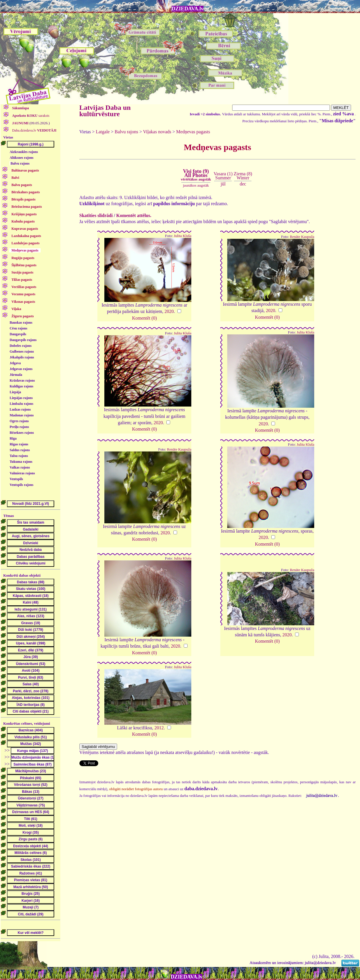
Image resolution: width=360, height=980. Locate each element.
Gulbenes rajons (22, 351)
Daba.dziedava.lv (34, 130)
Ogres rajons (19, 421)
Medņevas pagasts (193, 132)
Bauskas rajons (21, 323)
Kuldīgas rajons (21, 386)
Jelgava (15, 363)
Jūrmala (16, 375)
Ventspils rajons (21, 485)
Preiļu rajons (19, 427)
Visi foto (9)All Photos (196, 175)
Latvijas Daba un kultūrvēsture (105, 111)
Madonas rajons (22, 415)
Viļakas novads (157, 132)
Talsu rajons (19, 456)
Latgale (103, 132)
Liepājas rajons (21, 398)
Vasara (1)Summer (223, 176)
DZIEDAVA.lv (188, 9)
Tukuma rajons (21, 462)
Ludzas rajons (20, 409)
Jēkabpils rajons (22, 357)
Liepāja (15, 392)
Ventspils (16, 479)
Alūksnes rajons (21, 158)
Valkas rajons (20, 467)
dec (243, 184)
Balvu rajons (20, 163)
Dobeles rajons (21, 346)
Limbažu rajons (21, 404)
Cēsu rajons (18, 328)
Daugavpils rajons (23, 340)
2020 (169, 311)
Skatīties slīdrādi (96, 215)
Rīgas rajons (19, 444)
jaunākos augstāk (196, 185)
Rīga (13, 438)
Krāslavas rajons (22, 380)
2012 (159, 728)
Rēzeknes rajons (22, 433)
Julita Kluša (182, 236)
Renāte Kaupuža (302, 237)
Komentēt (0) (144, 318)
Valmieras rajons (22, 473)
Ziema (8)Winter (243, 176)
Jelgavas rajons (21, 369)
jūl (223, 184)
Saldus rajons (20, 450)
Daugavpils (18, 334)
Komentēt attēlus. (134, 215)
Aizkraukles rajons (24, 152)
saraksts (30, 116)
